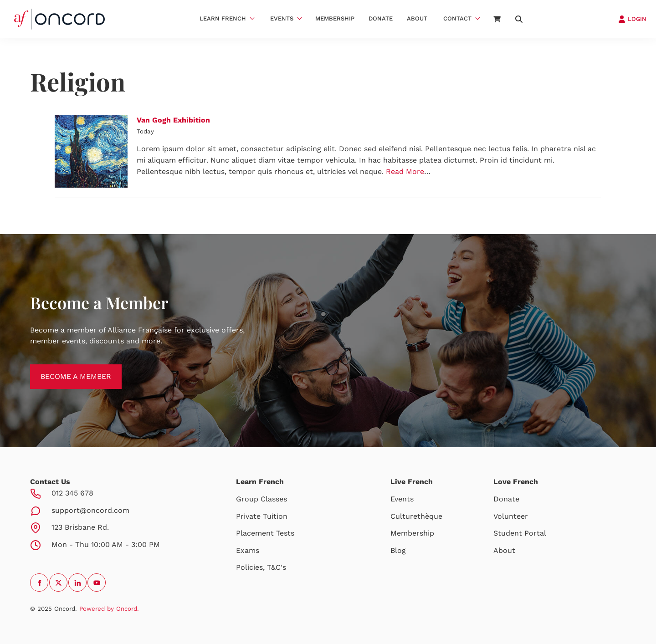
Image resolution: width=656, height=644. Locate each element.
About (417, 18)
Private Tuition (262, 516)
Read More (405, 171)
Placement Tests (265, 533)
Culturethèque (416, 516)
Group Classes (261, 499)
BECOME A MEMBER (65, 370)
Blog (398, 550)
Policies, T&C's (261, 567)
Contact (457, 18)
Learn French (223, 18)
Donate (381, 18)
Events (282, 18)
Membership (335, 18)
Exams (248, 550)
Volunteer (511, 516)
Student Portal (520, 533)
